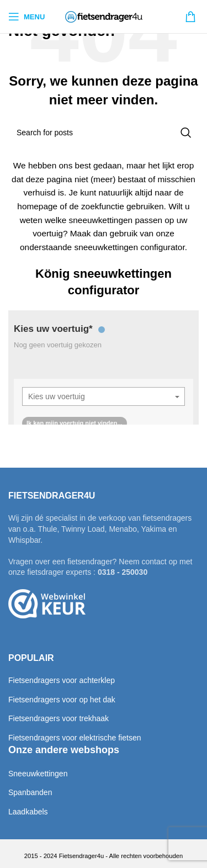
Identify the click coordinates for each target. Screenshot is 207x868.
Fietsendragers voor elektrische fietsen (75, 738)
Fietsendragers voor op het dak (62, 700)
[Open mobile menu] (26, 17)
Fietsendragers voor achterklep (62, 680)
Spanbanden (30, 792)
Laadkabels (28, 812)
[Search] (104, 133)
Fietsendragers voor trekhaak (59, 718)
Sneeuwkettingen (38, 774)
